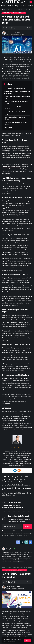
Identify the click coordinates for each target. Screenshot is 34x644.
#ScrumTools (19, 508)
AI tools (17, 632)
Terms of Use (12, 641)
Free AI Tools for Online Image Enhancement (17, 485)
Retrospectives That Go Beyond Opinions (16, 118)
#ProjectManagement (8, 508)
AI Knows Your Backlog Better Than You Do (18, 97)
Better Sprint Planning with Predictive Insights (18, 113)
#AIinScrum (16, 505)
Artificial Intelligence (19, 13)
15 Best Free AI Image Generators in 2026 (16, 477)
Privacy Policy (11, 535)
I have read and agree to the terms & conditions (14, 531)
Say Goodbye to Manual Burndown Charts (16, 103)
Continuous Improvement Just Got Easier (16, 123)
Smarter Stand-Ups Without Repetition (15, 108)
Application (6, 13)
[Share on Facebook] (6, 28)
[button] (27, 640)
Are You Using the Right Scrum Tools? (16, 88)
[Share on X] (9, 28)
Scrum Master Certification (11, 167)
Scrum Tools (22, 71)
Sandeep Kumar (10, 32)
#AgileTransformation (16, 503)
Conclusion (9, 127)
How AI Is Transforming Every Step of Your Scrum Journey (17, 92)
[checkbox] (2, 531)
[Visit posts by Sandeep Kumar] (3, 549)
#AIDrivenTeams (7, 505)
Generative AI (22, 570)
